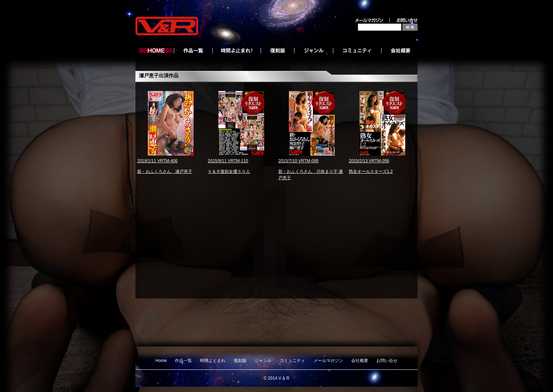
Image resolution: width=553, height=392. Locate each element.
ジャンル (263, 361)
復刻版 (240, 361)
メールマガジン (328, 361)
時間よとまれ (213, 361)
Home (161, 361)
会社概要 (360, 361)
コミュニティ (292, 361)
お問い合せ (387, 361)
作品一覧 (183, 361)
